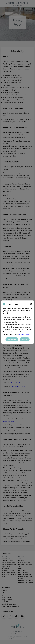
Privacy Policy (24, 334)
